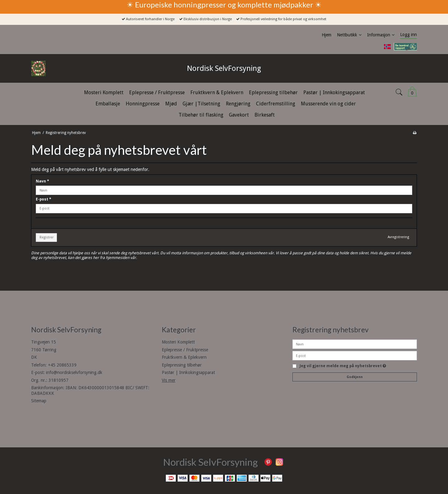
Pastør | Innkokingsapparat (188, 372)
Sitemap (39, 401)
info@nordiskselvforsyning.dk (74, 372)
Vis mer (169, 380)
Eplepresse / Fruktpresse (185, 350)
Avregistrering (398, 237)
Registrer (47, 237)
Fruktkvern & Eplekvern (184, 357)
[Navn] (355, 344)
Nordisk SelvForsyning (224, 68)
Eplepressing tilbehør (182, 365)
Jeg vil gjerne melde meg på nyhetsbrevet (343, 366)
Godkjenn (355, 377)
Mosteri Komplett (178, 342)
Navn (42, 181)
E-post (44, 199)
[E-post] (355, 355)
